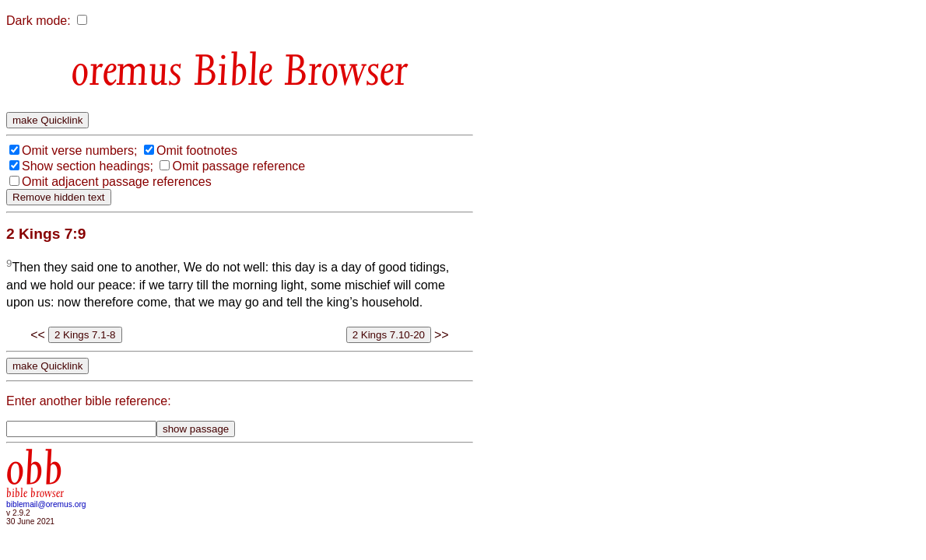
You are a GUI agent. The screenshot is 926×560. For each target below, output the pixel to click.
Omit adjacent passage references (117, 182)
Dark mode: (39, 21)
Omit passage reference (239, 166)
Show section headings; (88, 166)
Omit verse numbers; (79, 150)
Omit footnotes (197, 150)
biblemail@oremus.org (46, 504)
